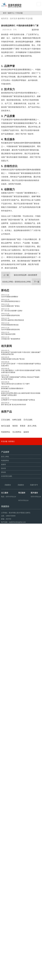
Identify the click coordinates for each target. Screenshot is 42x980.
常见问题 (20, 13)
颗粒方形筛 (11, 977)
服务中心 (12, 13)
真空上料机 (5, 884)
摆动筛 (3, 900)
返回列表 (36, 30)
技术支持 (14, 18)
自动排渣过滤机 (7, 904)
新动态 (5, 315)
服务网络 (21, 18)
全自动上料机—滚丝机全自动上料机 (22, 307)
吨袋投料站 (5, 888)
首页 (5, 13)
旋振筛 (3, 892)
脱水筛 (3, 896)
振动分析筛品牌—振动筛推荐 (19, 300)
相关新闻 (6, 371)
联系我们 (12, 869)
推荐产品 (6, 436)
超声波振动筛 (21, 977)
